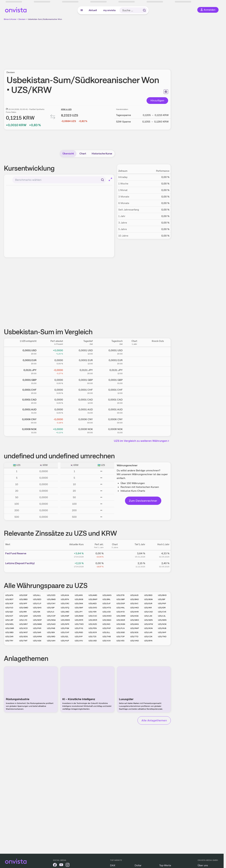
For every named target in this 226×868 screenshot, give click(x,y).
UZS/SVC (134, 604)
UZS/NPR (65, 624)
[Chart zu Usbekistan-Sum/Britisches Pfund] (134, 381)
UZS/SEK (51, 632)
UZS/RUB (162, 628)
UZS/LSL (162, 616)
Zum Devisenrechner (143, 501)
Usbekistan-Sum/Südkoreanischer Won (45, 19)
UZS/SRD (51, 637)
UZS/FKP (162, 604)
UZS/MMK (37, 624)
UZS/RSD (79, 632)
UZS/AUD (134, 595)
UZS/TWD (79, 624)
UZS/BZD (37, 599)
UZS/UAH (51, 641)
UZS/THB (107, 637)
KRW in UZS (66, 109)
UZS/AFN (9, 595)
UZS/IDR (162, 608)
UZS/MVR (93, 620)
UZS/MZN (148, 620)
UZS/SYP (79, 637)
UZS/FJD (9, 608)
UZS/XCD (23, 628)
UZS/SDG (23, 637)
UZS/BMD (51, 599)
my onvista (109, 10)
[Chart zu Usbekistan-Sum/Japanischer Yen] (134, 371)
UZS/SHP (162, 632)
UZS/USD (93, 641)
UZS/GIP (51, 608)
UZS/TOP (121, 637)
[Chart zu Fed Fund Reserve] (115, 555)
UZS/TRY (9, 641)
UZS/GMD (24, 608)
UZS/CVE (162, 612)
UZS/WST (23, 632)
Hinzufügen (157, 100)
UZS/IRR (23, 612)
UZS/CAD (148, 612)
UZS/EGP (23, 595)
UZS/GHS (37, 608)
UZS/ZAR (9, 637)
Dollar (138, 865)
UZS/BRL (106, 599)
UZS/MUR (121, 620)
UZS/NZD (93, 624)
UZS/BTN (65, 599)
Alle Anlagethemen (154, 720)
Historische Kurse (102, 154)
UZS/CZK (148, 637)
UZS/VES (120, 641)
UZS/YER (92, 612)
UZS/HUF (65, 641)
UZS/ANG (134, 624)
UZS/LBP (9, 620)
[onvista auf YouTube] (61, 865)
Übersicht (68, 154)
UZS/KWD (107, 616)
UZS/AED (93, 604)
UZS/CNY (51, 604)
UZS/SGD (121, 632)
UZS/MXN (162, 620)
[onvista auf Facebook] (55, 865)
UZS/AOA (65, 595)
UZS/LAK (148, 616)
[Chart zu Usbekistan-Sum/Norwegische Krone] (134, 430)
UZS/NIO (106, 624)
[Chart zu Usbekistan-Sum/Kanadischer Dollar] (134, 400)
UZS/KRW (37, 637)
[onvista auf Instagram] (68, 865)
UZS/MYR (79, 620)
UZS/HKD (134, 608)
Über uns (203, 865)
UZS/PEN (93, 628)
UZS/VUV (107, 641)
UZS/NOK (162, 624)
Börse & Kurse (10, 19)
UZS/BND (134, 599)
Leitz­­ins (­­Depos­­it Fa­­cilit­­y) (20, 563)
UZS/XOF (9, 604)
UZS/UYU (79, 641)
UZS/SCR (93, 632)
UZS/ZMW (121, 616)
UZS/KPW (149, 624)
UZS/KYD (121, 612)
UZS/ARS (79, 595)
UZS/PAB (51, 628)
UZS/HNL (121, 608)
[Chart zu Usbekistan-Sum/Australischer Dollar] (134, 410)
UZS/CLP (37, 604)
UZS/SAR (37, 632)
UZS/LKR (148, 632)
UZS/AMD (93, 595)
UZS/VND (134, 641)
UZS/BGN (148, 599)
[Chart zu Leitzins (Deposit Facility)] (115, 564)
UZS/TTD (134, 637)
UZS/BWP (93, 599)
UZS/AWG (107, 595)
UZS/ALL (37, 595)
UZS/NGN (121, 624)
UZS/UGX (37, 641)
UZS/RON (148, 628)
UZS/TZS (92, 637)
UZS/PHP (107, 628)
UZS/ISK (37, 612)
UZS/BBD (23, 599)
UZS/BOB (79, 599)
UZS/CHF (65, 632)
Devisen (22, 19)
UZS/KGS (134, 616)
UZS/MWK (65, 620)
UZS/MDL (10, 624)
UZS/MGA (51, 620)
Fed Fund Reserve (16, 553)
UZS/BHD (162, 595)
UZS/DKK (79, 604)
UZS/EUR (148, 604)
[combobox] (59, 180)
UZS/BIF (162, 599)
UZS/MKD (135, 620)
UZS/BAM (79, 616)
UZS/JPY (79, 612)
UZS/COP (51, 616)
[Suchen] (102, 180)
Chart (83, 154)
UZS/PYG (79, 628)
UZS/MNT (23, 624)
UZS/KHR (134, 612)
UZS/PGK (65, 628)
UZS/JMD (65, 612)
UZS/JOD (107, 612)
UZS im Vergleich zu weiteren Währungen (142, 441)
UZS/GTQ (65, 608)
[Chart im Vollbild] (110, 179)
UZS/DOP (121, 604)
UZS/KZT (9, 616)
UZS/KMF (65, 616)
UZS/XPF (23, 604)
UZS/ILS (51, 612)
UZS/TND (162, 637)
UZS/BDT (9, 599)
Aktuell (93, 10)
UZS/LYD (23, 620)
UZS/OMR (10, 628)
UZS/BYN (148, 641)
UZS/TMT (23, 641)
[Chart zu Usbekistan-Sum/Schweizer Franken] (134, 391)
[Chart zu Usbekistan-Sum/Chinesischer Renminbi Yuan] (134, 420)
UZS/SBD (9, 632)
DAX (113, 865)
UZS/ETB (120, 595)
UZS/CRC (65, 604)
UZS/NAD (51, 624)
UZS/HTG (107, 608)
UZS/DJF (106, 604)
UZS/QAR (23, 616)
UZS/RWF (135, 628)
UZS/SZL (65, 637)
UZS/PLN (121, 628)
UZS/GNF (79, 608)
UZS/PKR (37, 628)
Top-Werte (165, 865)
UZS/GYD (93, 608)
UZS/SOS (134, 632)
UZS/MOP (37, 620)
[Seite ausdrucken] (166, 92)
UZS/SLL (106, 632)
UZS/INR (148, 608)
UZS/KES (37, 616)
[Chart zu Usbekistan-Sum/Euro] (134, 361)
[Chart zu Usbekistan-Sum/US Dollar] (134, 351)
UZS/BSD (148, 595)
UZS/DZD (51, 595)
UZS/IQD (9, 612)
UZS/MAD (107, 620)
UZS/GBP (121, 599)
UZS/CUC (93, 616)
